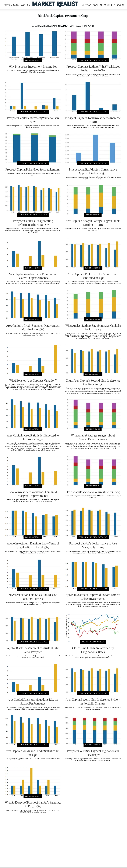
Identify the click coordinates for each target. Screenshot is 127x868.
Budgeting (26, 5)
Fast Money (86, 5)
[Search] (112, 4)
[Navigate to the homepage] (55, 4)
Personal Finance (11, 5)
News (95, 5)
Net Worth (105, 5)
